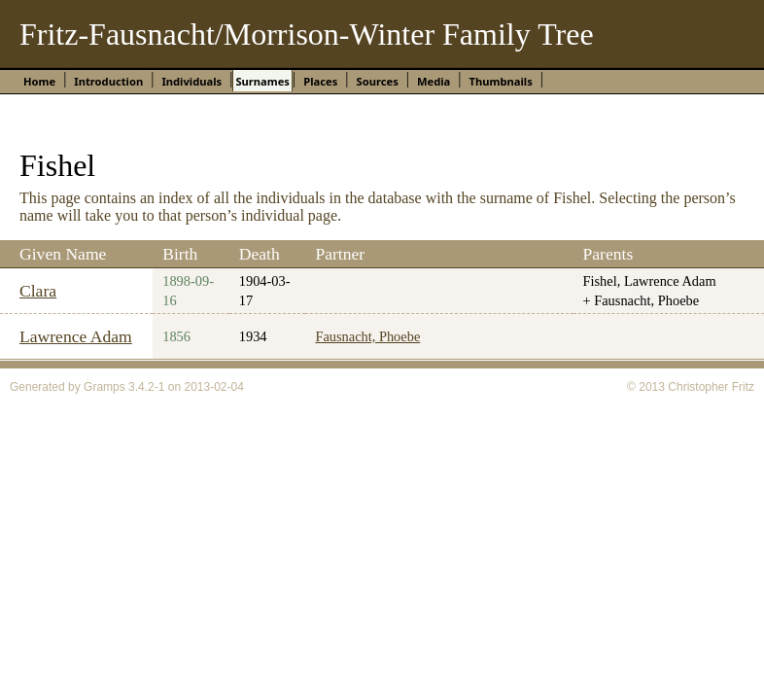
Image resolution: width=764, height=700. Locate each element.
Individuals (191, 81)
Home (39, 81)
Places (320, 81)
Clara (38, 291)
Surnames (262, 81)
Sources (377, 81)
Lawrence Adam (76, 336)
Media (434, 81)
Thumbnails (501, 81)
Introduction (108, 81)
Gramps (104, 387)
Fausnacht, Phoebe (367, 336)
